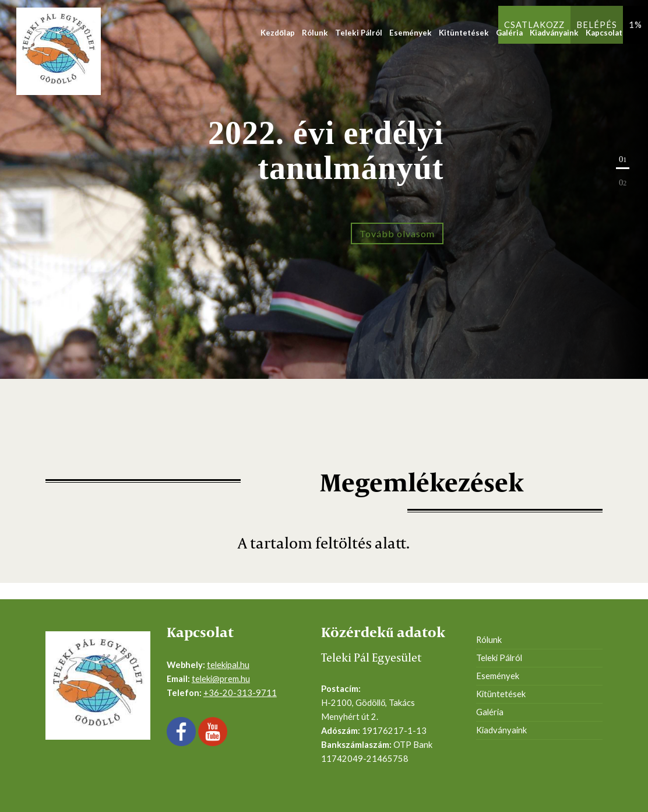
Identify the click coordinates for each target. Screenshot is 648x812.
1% (635, 25)
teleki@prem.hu (221, 679)
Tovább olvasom (397, 233)
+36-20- (220, 693)
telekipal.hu (228, 665)
